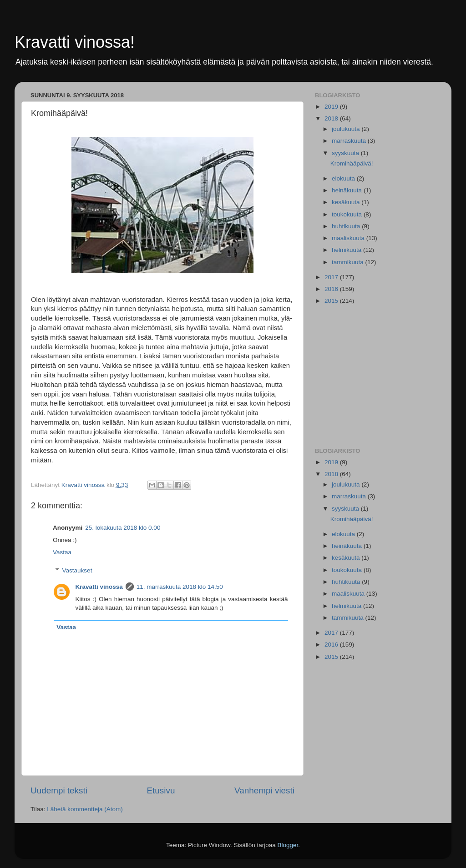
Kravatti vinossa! (75, 42)
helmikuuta (347, 250)
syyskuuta (346, 153)
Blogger (288, 845)
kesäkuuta (347, 202)
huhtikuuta (347, 226)
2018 (332, 118)
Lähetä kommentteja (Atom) (85, 809)
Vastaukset (77, 570)
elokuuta (344, 178)
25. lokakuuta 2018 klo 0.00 (123, 528)
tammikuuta (349, 262)
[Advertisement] (375, 377)
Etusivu (161, 790)
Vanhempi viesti (264, 790)
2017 (332, 277)
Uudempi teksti (59, 790)
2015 (332, 301)
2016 (332, 289)
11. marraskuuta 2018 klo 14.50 (180, 587)
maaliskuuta (349, 238)
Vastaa (62, 552)
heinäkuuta (348, 190)
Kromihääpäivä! (352, 163)
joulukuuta (347, 129)
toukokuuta (348, 214)
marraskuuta (350, 141)
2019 (332, 107)
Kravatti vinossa (99, 587)
